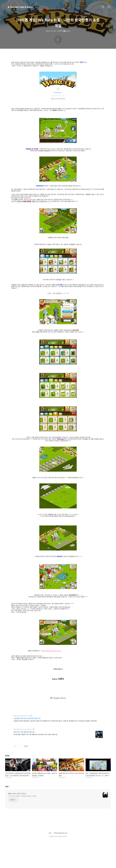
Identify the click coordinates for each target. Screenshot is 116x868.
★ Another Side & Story (17, 7)
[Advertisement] (58, 698)
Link (50, 833)
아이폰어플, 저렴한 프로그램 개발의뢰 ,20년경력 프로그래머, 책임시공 (35, 734)
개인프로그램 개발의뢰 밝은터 (24, 732)
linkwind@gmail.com (61, 833)
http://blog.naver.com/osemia (22, 729)
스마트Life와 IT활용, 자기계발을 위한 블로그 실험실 (22, 796)
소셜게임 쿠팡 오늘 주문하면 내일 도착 (27, 718)
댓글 (7, 787)
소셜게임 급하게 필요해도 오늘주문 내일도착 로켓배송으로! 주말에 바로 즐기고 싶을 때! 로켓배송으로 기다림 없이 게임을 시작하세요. (55, 721)
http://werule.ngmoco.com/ (52, 651)
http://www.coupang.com (21, 716)
